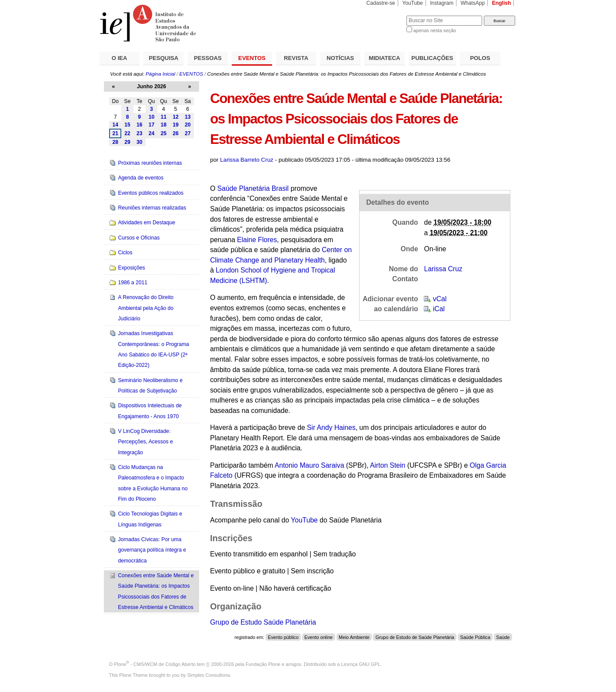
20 (188, 125)
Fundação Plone (263, 664)
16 (140, 125)
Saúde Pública (475, 637)
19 (176, 125)
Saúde (503, 637)
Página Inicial (160, 74)
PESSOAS (208, 58)
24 (152, 133)
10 (152, 117)
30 (140, 142)
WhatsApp (473, 3)
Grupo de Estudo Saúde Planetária (263, 622)
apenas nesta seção (435, 30)
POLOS (480, 58)
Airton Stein (388, 465)
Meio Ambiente (354, 637)
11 (163, 117)
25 (163, 133)
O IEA (120, 58)
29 (127, 142)
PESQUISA (163, 58)
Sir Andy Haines (331, 428)
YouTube (413, 3)
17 (152, 125)
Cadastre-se (381, 3)
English (502, 3)
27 (188, 133)
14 (116, 125)
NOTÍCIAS (340, 58)
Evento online (318, 637)
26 (176, 133)
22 (127, 133)
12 (176, 117)
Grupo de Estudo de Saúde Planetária (415, 637)
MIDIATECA (384, 58)
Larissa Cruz (443, 269)
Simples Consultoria (209, 675)
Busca (385, 15)
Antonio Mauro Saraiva (310, 465)
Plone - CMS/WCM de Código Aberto (155, 664)
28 (116, 142)
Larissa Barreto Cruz (247, 160)
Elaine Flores (257, 240)
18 (163, 125)
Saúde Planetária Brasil (253, 188)
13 (188, 117)
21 (116, 133)
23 (140, 133)
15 (127, 125)
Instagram (442, 3)
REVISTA (296, 58)
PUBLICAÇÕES (432, 58)
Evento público (283, 637)
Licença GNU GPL (361, 664)
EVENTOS (252, 58)
